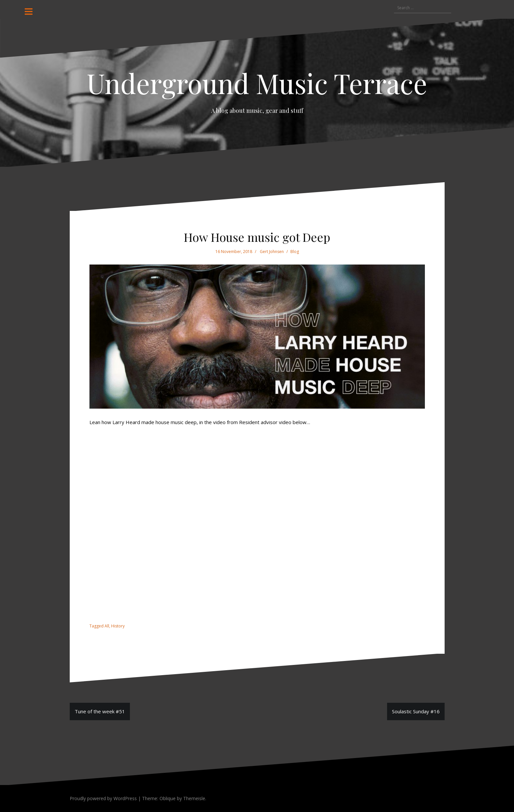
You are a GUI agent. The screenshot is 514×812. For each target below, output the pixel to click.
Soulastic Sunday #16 (416, 711)
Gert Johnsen (272, 252)
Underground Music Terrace (257, 83)
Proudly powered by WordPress (103, 798)
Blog (295, 252)
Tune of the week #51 (100, 711)
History (118, 626)
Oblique (168, 798)
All (107, 626)
